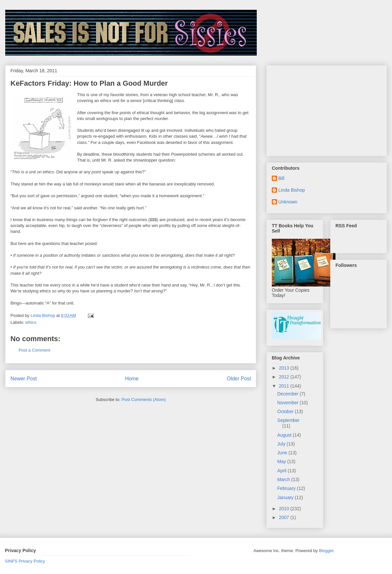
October (286, 411)
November (288, 403)
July (282, 444)
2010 (285, 509)
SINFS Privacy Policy (25, 561)
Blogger (326, 551)
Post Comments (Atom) (144, 400)
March (284, 479)
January (286, 497)
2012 (285, 377)
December (288, 394)
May (282, 461)
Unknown (288, 202)
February (287, 488)
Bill (281, 178)
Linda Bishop (292, 190)
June (283, 453)
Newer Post (24, 379)
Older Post (239, 379)
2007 (285, 517)
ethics (31, 322)
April (283, 471)
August (285, 435)
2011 (285, 386)
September (288, 420)
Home (132, 379)
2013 (285, 368)
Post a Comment (34, 350)
